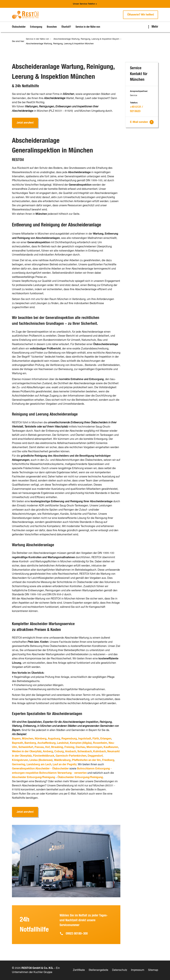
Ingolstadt (85, 739)
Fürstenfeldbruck (44, 756)
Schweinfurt (26, 747)
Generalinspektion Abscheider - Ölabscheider (40, 769)
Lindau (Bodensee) (41, 760)
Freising (69, 747)
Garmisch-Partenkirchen (71, 756)
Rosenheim (100, 743)
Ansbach (71, 751)
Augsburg (54, 739)
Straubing (57, 747)
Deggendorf (95, 756)
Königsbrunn (20, 760)
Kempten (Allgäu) (81, 743)
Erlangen (106, 739)
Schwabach (85, 751)
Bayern (16, 739)
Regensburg (69, 739)
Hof (47, 747)
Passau (39, 747)
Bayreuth (18, 743)
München (28, 739)
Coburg (59, 751)
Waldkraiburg (62, 760)
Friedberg (108, 760)
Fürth (96, 739)
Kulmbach (100, 751)
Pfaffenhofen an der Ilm (86, 760)
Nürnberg (41, 739)
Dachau (80, 747)
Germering (19, 764)
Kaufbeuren (111, 747)
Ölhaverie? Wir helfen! (141, 15)
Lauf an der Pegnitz (65, 764)
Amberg (48, 751)
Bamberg (30, 743)
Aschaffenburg (46, 743)
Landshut (63, 743)
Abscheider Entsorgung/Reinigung (34, 777)
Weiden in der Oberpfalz (27, 751)
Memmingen (94, 747)
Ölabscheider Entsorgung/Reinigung (80, 777)
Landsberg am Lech (39, 764)
